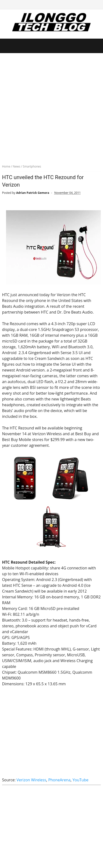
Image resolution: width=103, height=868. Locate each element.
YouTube (81, 780)
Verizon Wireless (31, 780)
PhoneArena (59, 780)
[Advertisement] (51, 107)
